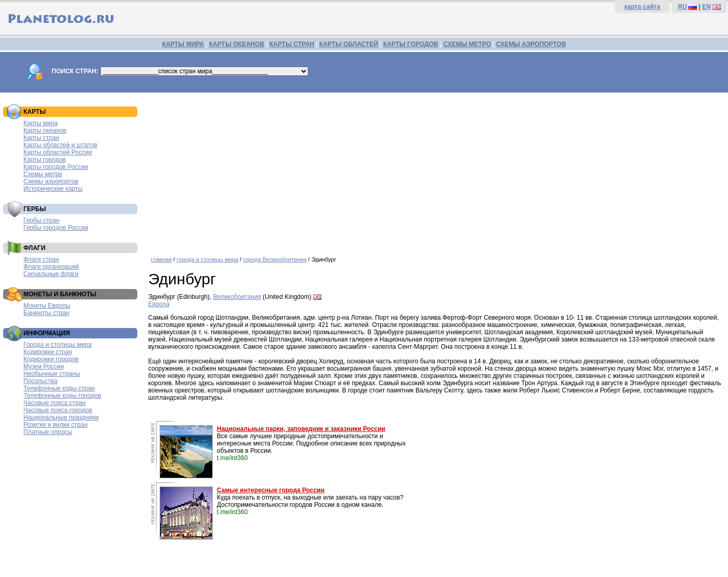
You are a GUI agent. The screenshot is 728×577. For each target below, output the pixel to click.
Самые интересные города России (271, 490)
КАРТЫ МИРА (183, 44)
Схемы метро (43, 174)
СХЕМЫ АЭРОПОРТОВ (531, 44)
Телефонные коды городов (62, 396)
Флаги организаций (51, 267)
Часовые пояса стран (55, 403)
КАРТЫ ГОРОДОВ (411, 44)
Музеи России (44, 366)
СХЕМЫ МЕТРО (467, 44)
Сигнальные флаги (51, 274)
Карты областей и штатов (60, 145)
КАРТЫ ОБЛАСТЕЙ (349, 44)
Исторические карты (53, 189)
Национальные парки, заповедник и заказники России (301, 429)
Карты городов (44, 160)
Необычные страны (52, 374)
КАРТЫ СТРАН (292, 44)
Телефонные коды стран (59, 388)
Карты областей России (58, 152)
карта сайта (642, 7)
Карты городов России (56, 167)
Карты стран (41, 138)
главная (161, 259)
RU (682, 7)
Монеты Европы (47, 306)
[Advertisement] (435, 171)
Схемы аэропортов (51, 181)
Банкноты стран (46, 313)
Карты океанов (45, 130)
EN (706, 7)
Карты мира (41, 123)
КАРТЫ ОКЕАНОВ (237, 44)
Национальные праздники (61, 417)
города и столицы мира (207, 259)
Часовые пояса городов (58, 410)
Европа (159, 304)
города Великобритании (275, 259)
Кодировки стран (48, 352)
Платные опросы (48, 432)
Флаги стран (41, 259)
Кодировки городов (51, 359)
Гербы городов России (56, 228)
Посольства (41, 381)
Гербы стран (41, 220)
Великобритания (237, 297)
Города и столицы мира (57, 345)
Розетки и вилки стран (55, 425)
